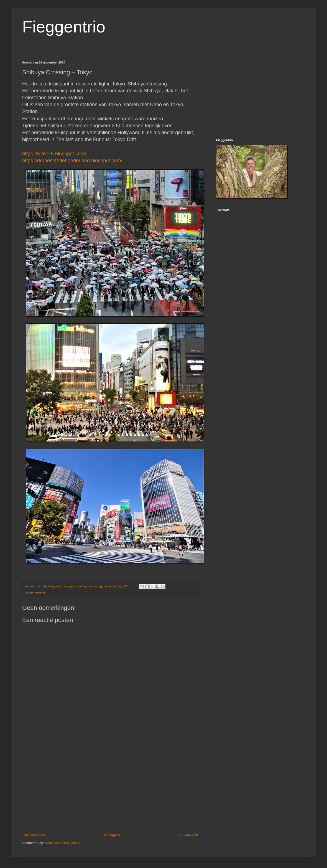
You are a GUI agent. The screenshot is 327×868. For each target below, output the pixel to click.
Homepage (112, 835)
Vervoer (40, 593)
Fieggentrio (64, 27)
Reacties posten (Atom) (62, 843)
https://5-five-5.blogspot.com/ (54, 154)
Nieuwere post (34, 835)
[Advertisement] (111, 788)
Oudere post (189, 835)
